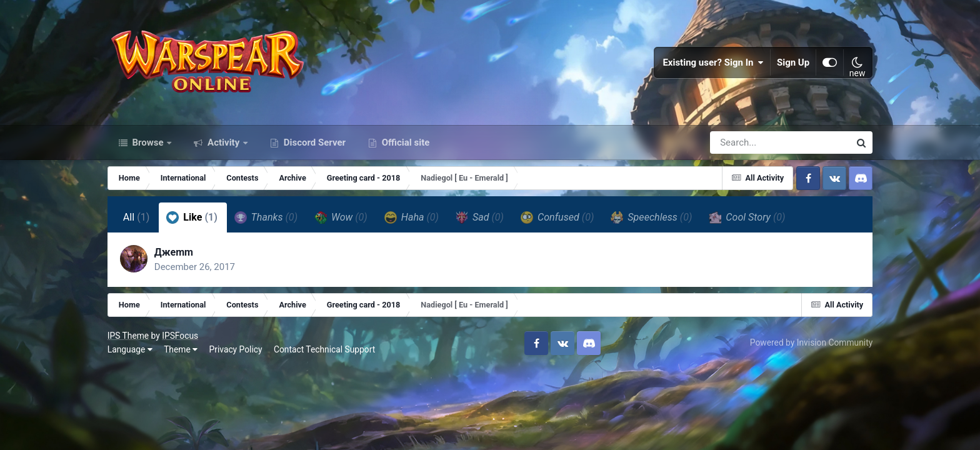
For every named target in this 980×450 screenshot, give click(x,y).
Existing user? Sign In (713, 62)
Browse (148, 142)
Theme (181, 349)
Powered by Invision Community (811, 342)
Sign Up (793, 62)
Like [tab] (192, 217)
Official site (404, 142)
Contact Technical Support (324, 349)
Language (130, 349)
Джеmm (174, 252)
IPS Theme (128, 336)
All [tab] (137, 217)
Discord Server (313, 142)
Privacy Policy (236, 349)
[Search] (744, 142)
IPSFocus (180, 336)
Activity (223, 142)
